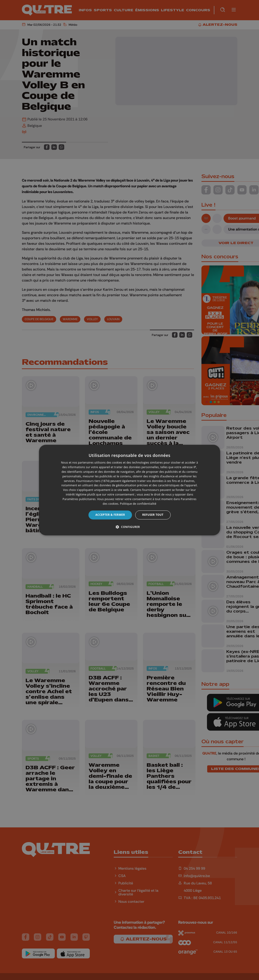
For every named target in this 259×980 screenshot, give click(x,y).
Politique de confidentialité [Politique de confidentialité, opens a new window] (138, 504)
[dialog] (130, 490)
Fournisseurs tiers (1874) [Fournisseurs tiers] (93, 481)
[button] (129, 527)
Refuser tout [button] (153, 515)
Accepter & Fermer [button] (110, 515)
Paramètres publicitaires (79, 499)
